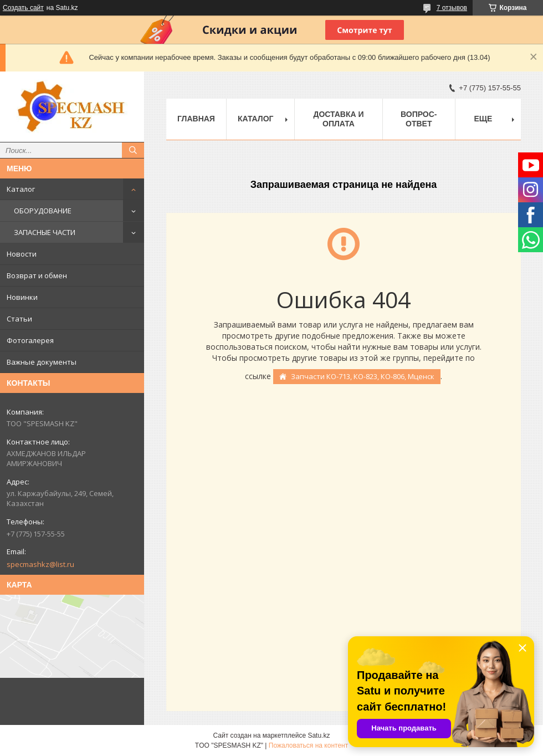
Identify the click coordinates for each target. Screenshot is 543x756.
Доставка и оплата (338, 119)
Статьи (19, 319)
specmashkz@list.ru (40, 564)
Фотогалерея (30, 340)
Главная (196, 119)
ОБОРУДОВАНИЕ (43, 211)
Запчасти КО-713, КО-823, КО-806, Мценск (363, 376)
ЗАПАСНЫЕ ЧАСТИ (45, 232)
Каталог (21, 189)
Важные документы (42, 362)
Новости (22, 254)
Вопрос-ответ (419, 119)
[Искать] (133, 150)
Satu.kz (319, 735)
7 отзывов (452, 8)
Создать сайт (23, 8)
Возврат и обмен (37, 275)
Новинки (22, 297)
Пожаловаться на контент (308, 745)
